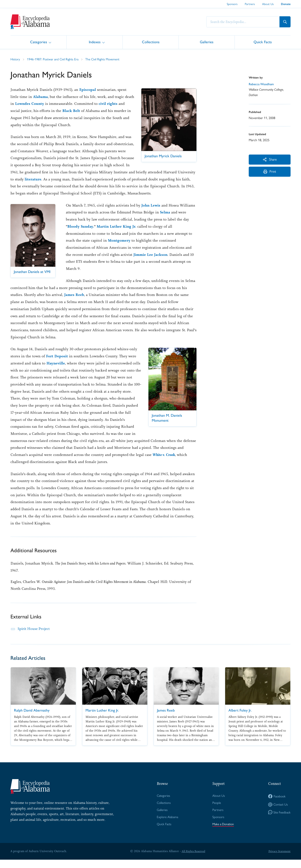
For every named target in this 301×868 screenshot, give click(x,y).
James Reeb (74, 302)
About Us (268, 4)
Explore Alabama (167, 825)
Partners (250, 4)
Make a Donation (223, 832)
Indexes (95, 42)
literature (66, 179)
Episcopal (88, 90)
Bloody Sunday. (81, 234)
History (15, 59)
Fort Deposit (57, 363)
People (216, 810)
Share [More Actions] (270, 160)
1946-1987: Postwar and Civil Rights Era (54, 59)
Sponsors (232, 4)
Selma (165, 220)
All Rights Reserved (193, 859)
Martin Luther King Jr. (117, 234)
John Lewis (151, 212)
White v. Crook (171, 462)
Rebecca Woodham (262, 84)
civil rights (119, 104)
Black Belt (78, 111)
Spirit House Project (34, 636)
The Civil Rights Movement (105, 59)
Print (270, 173)
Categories (39, 42)
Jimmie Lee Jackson (151, 262)
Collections (151, 42)
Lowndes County (40, 104)
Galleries (207, 42)
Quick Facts (263, 42)
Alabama (41, 97)
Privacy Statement (279, 859)
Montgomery (120, 248)
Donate (286, 4)
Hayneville (56, 371)
